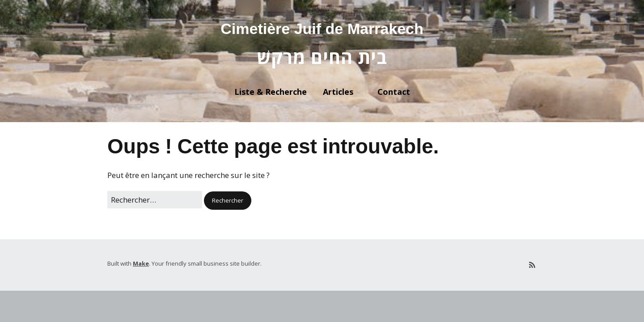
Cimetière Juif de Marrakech (322, 29)
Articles (338, 92)
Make (141, 263)
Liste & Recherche (271, 92)
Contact (394, 92)
